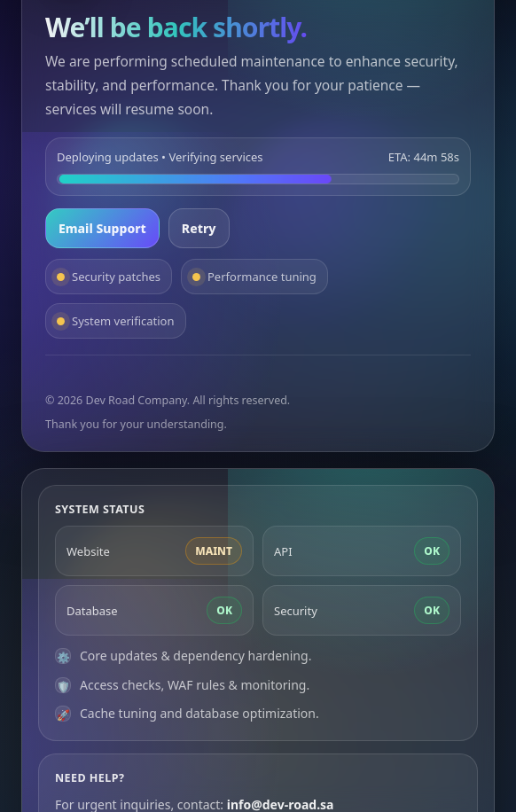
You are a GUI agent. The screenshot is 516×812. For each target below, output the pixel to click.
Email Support (102, 228)
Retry (199, 228)
